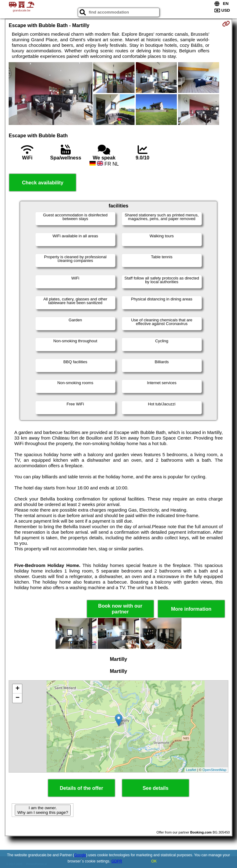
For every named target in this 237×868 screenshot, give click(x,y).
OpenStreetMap (214, 770)
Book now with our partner (120, 609)
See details (156, 788)
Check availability (43, 183)
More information (191, 609)
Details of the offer (81, 788)
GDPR (117, 861)
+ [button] (17, 689)
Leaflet (191, 770)
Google (80, 855)
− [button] (17, 698)
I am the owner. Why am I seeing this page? (43, 810)
